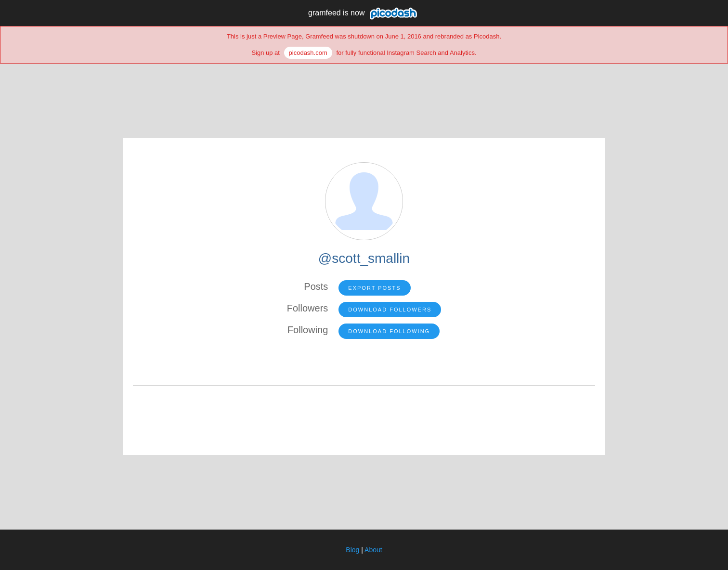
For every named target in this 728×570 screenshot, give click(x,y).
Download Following (389, 331)
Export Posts (374, 288)
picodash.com (308, 53)
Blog (352, 550)
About (373, 550)
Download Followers (390, 310)
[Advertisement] (364, 95)
